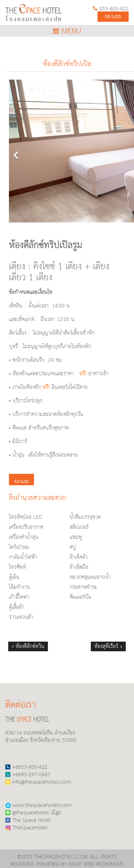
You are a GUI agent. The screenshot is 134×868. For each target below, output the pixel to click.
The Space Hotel (28, 820)
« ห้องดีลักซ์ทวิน (28, 646)
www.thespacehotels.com (39, 805)
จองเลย (113, 17)
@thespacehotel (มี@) (33, 813)
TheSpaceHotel (26, 828)
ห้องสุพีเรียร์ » (108, 646)
